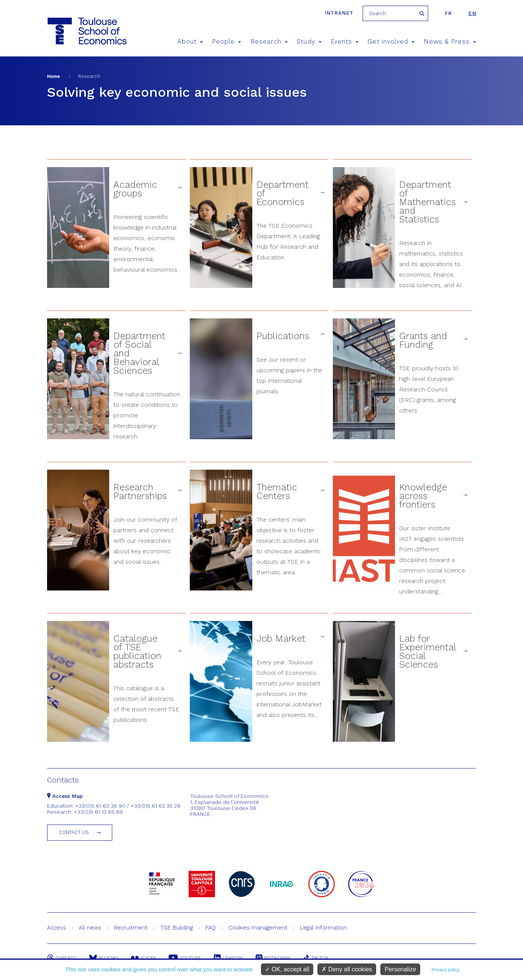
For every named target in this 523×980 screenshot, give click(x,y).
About (190, 42)
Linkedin (228, 958)
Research (269, 42)
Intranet (339, 13)
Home (53, 76)
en (472, 13)
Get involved (391, 42)
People (227, 42)
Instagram (273, 958)
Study (309, 42)
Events (345, 42)
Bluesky (104, 958)
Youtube (185, 958)
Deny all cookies (347, 969)
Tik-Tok (316, 958)
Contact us (74, 832)
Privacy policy (445, 970)
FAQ (211, 928)
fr (448, 13)
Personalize (400, 969)
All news (90, 928)
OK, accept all (287, 969)
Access (56, 928)
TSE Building (177, 928)
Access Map (65, 796)
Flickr (143, 958)
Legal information (323, 928)
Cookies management (258, 928)
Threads (62, 958)
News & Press (450, 42)
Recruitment (131, 928)
